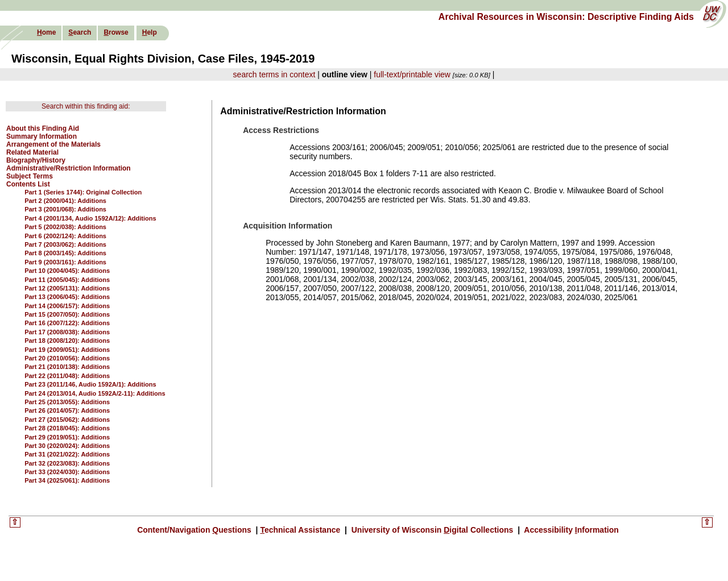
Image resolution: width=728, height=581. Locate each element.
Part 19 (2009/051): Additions (67, 350)
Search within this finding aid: (86, 106)
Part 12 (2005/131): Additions (67, 288)
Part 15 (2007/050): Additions (67, 314)
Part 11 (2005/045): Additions (67, 280)
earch (80, 32)
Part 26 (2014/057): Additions (67, 410)
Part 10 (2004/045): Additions (67, 271)
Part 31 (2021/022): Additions (67, 454)
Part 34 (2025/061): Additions (67, 480)
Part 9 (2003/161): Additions (65, 262)
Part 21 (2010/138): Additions (67, 367)
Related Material (32, 152)
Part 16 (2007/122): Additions (67, 323)
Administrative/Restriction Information (69, 168)
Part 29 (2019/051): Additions (67, 437)
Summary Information (42, 136)
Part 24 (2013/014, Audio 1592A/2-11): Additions (95, 393)
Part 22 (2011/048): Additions (67, 376)
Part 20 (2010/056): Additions (67, 358)
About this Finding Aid (43, 128)
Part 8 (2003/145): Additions (65, 253)
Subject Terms (30, 176)
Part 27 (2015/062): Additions (67, 420)
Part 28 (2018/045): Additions (67, 428)
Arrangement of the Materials (53, 144)
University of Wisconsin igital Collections (432, 530)
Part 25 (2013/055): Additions (67, 402)
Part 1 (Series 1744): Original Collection (83, 192)
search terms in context (274, 74)
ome (46, 32)
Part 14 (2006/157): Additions (67, 306)
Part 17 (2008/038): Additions (67, 332)
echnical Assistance (301, 530)
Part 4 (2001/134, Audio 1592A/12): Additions (90, 218)
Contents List (28, 184)
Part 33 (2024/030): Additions (67, 472)
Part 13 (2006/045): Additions (67, 297)
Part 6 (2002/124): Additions (65, 236)
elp (150, 32)
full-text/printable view (412, 74)
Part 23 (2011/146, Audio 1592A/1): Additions (90, 384)
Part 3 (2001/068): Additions (65, 209)
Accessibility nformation (570, 530)
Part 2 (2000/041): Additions (65, 201)
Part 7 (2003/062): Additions (65, 244)
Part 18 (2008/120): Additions (67, 341)
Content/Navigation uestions (195, 530)
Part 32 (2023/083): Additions (67, 463)
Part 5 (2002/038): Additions (65, 227)
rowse (116, 32)
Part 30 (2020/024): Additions (67, 446)
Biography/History (36, 160)
